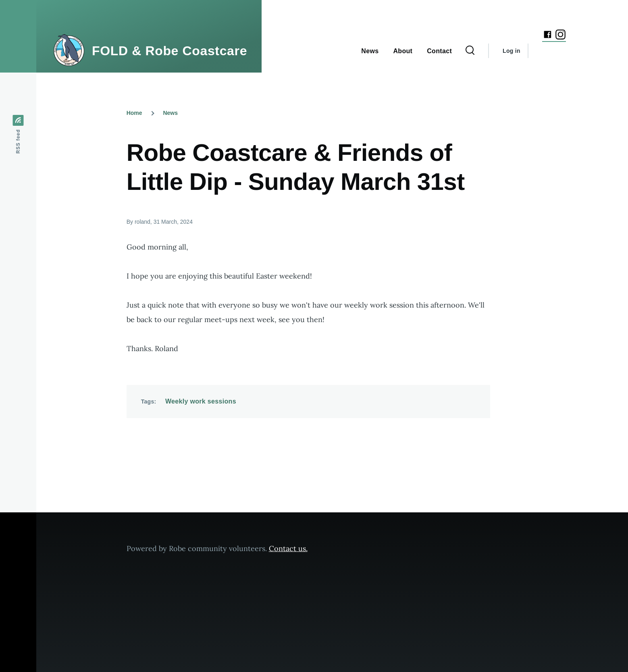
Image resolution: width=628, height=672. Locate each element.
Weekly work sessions (201, 401)
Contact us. (288, 548)
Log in (512, 51)
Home (134, 113)
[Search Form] (470, 51)
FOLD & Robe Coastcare (169, 51)
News (170, 113)
